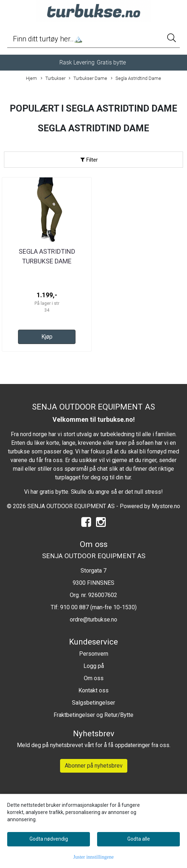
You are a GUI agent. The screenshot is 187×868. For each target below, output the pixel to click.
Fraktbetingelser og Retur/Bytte (93, 715)
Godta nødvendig (49, 839)
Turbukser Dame (88, 79)
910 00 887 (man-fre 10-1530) (98, 607)
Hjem (31, 78)
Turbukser (53, 79)
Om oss (94, 678)
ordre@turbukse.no (93, 620)
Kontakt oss (93, 690)
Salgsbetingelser (93, 703)
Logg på (94, 666)
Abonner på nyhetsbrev (94, 766)
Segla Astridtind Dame (136, 79)
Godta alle (139, 839)
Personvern (94, 654)
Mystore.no (166, 506)
